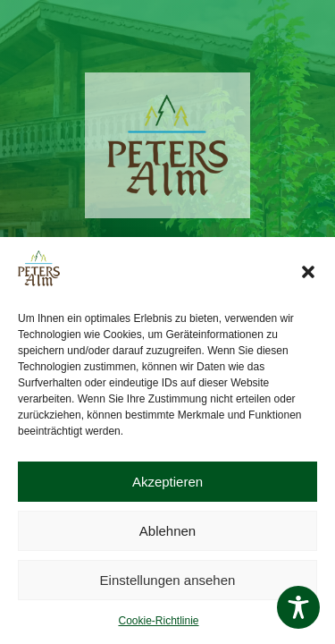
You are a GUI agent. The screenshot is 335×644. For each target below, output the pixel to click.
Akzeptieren (167, 482)
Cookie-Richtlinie (158, 621)
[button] (308, 272)
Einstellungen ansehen (168, 580)
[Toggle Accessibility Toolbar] (298, 607)
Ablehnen (167, 531)
